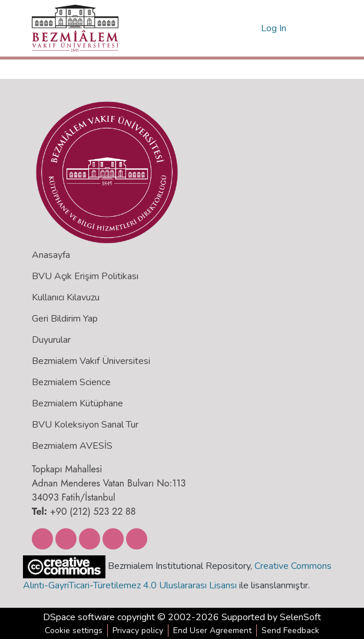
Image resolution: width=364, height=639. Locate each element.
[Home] (75, 28)
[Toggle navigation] (316, 28)
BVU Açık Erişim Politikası (85, 276)
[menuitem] (250, 28)
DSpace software (79, 617)
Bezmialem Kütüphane (77, 403)
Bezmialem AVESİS (72, 446)
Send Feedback (290, 630)
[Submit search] (233, 28)
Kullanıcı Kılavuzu (66, 297)
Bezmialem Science (71, 382)
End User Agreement (212, 630)
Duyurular (51, 340)
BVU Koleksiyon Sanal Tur (85, 425)
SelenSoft (300, 617)
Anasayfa (51, 255)
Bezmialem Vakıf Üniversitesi (91, 361)
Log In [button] (274, 28)
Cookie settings (74, 630)
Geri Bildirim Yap (65, 319)
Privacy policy (138, 630)
